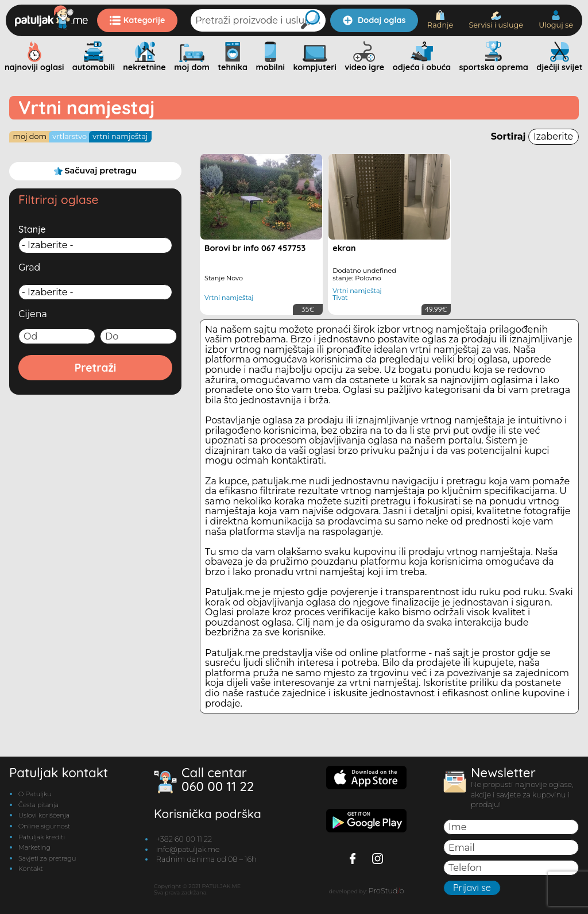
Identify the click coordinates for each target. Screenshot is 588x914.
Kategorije (138, 20)
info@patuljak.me (188, 849)
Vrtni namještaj (120, 136)
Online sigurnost (44, 826)
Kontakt (31, 869)
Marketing (34, 847)
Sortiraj (535, 136)
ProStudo (386, 891)
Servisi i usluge (496, 20)
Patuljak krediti (42, 837)
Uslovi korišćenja (44, 815)
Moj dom (30, 136)
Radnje (440, 20)
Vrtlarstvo (69, 136)
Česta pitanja (38, 805)
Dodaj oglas (374, 20)
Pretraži (96, 368)
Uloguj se (556, 20)
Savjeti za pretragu (47, 858)
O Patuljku (35, 794)
